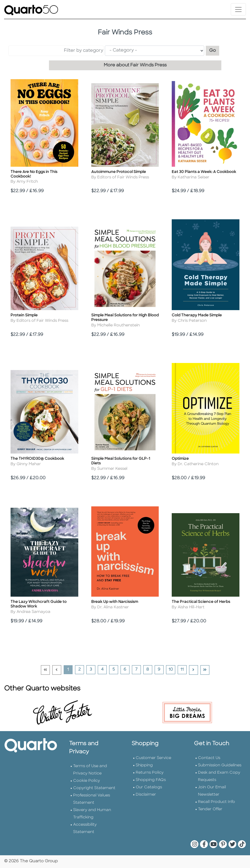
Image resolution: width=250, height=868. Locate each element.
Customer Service (153, 758)
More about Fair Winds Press (135, 65)
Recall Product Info (217, 802)
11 (183, 670)
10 (172, 670)
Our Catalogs (149, 787)
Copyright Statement (94, 788)
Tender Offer (210, 809)
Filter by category (84, 51)
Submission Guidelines (220, 765)
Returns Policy (150, 773)
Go (214, 50)
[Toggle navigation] (238, 9)
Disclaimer (146, 795)
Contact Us (209, 758)
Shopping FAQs (151, 780)
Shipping (144, 765)
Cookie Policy (87, 781)
